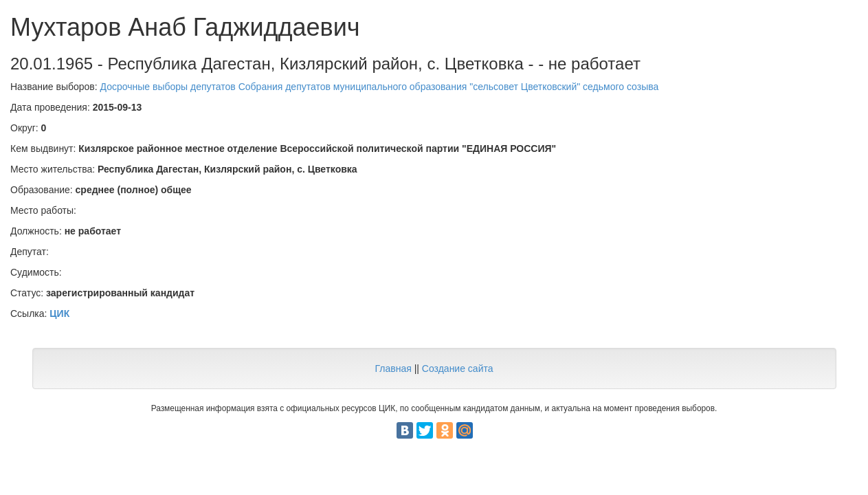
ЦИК (59, 313)
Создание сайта (458, 368)
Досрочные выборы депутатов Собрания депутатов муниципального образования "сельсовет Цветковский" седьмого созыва (380, 87)
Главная (393, 368)
